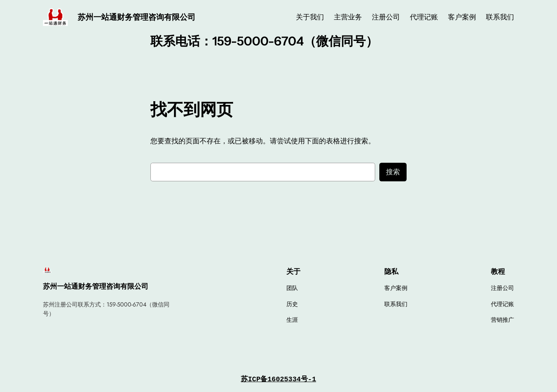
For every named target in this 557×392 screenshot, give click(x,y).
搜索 (393, 172)
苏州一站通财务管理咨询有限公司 (137, 17)
